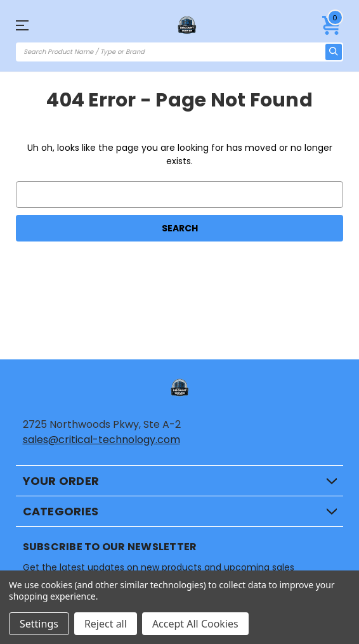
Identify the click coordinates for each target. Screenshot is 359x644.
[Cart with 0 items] (332, 25)
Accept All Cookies (195, 624)
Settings (39, 624)
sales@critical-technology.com (101, 440)
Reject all (106, 624)
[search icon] (334, 52)
